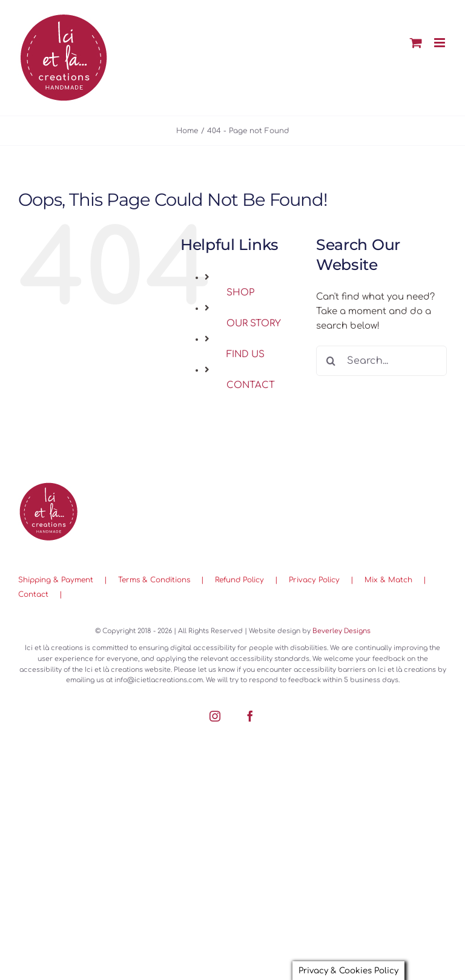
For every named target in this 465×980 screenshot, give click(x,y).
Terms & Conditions (154, 580)
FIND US (246, 354)
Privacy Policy (314, 580)
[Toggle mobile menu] (440, 43)
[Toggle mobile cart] (416, 43)
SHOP (240, 293)
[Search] (331, 361)
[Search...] (381, 361)
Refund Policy (239, 580)
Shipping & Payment (56, 580)
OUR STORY (254, 324)
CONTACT (251, 385)
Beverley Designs (341, 631)
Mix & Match (388, 580)
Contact (33, 594)
